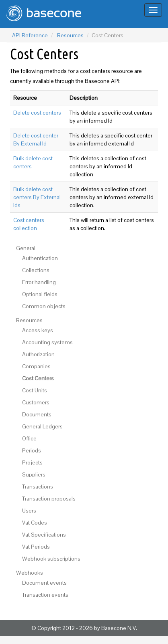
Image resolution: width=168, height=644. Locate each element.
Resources (70, 35)
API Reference (30, 35)
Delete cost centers (37, 113)
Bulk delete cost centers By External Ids (37, 197)
